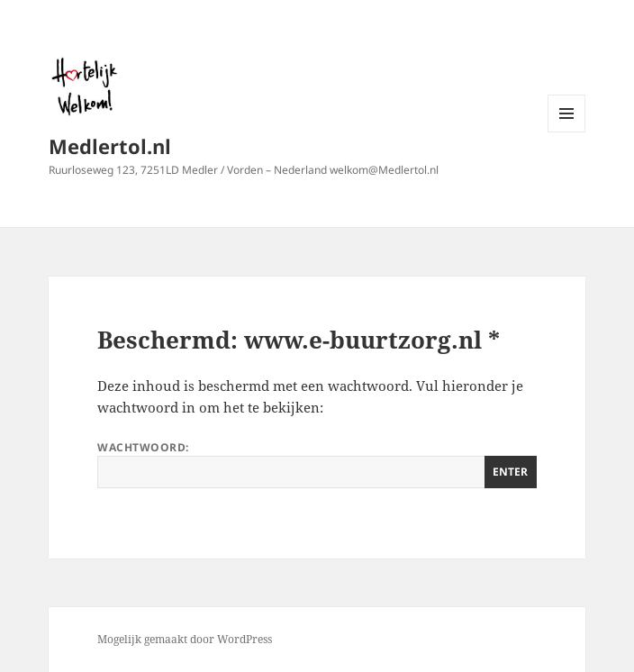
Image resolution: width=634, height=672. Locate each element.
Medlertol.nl (110, 146)
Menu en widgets (567, 132)
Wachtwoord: (317, 464)
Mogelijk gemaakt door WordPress (185, 639)
